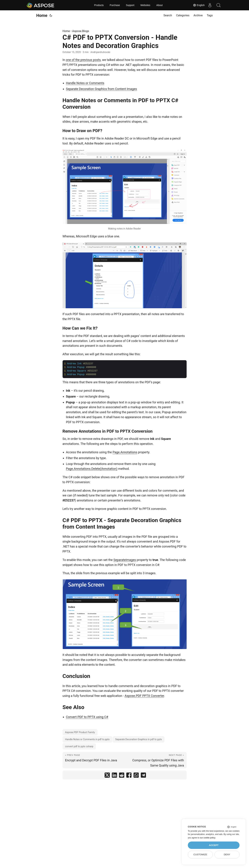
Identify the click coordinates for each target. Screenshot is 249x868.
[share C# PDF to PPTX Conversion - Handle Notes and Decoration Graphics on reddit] (122, 776)
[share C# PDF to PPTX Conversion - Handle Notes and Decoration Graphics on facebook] (129, 776)
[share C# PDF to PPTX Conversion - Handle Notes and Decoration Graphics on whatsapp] (136, 776)
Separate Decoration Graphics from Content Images (101, 89)
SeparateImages (125, 560)
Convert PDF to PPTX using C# (87, 717)
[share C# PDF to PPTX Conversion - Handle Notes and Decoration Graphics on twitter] (107, 776)
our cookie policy (208, 838)
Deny (227, 854)
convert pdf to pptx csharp (79, 746)
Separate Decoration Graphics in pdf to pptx (139, 739)
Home (42, 15)
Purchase (115, 5)
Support (130, 5)
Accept (214, 845)
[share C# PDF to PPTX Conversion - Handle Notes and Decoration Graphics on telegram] (143, 776)
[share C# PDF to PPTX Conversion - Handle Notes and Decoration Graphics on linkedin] (114, 776)
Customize (200, 854)
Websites (145, 5)
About (159, 5)
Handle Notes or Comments (85, 83)
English (199, 5)
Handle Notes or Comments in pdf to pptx (87, 739)
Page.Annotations (125, 452)
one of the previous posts (83, 60)
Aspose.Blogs (81, 31)
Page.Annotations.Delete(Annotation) (92, 469)
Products (99, 5)
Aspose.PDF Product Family (80, 732)
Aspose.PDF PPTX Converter (144, 696)
